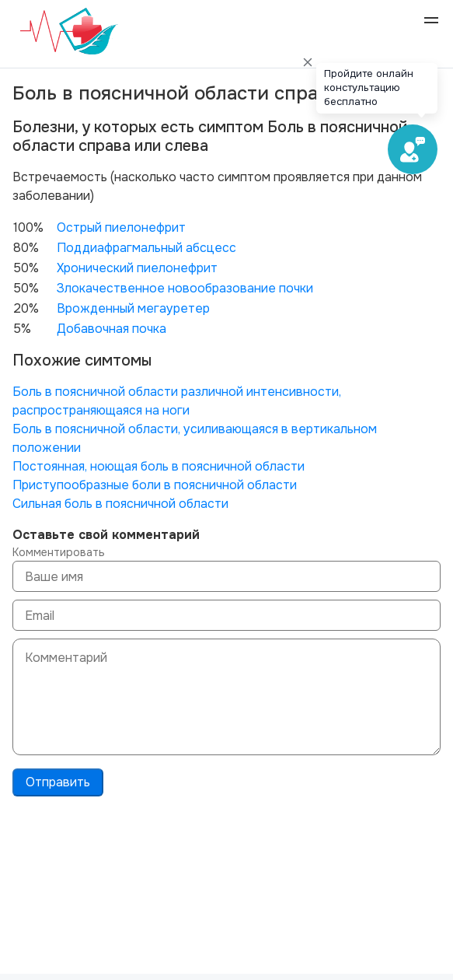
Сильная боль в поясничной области (120, 504)
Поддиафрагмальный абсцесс (146, 248)
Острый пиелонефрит (121, 227)
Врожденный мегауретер (133, 308)
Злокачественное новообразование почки (185, 288)
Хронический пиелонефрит (137, 268)
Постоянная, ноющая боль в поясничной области (159, 466)
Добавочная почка (112, 329)
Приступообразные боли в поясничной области (155, 485)
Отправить (58, 782)
